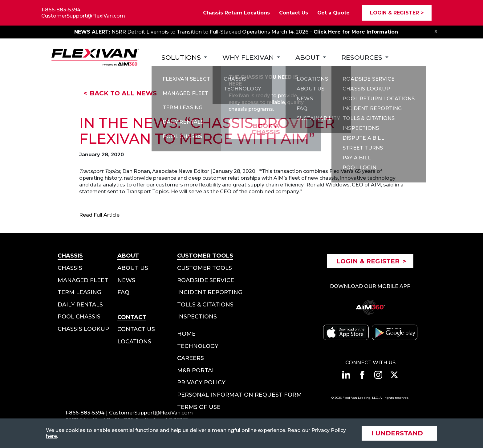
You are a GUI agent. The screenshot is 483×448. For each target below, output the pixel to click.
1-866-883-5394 (61, 10)
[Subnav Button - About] (311, 57)
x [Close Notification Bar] (436, 31)
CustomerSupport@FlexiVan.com (83, 16)
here (51, 436)
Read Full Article (99, 215)
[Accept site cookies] (399, 433)
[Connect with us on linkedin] (346, 375)
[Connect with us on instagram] (378, 375)
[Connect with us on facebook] (362, 375)
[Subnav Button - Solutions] (184, 57)
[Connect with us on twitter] (394, 375)
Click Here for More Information (357, 32)
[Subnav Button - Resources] (365, 57)
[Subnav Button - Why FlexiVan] (251, 57)
